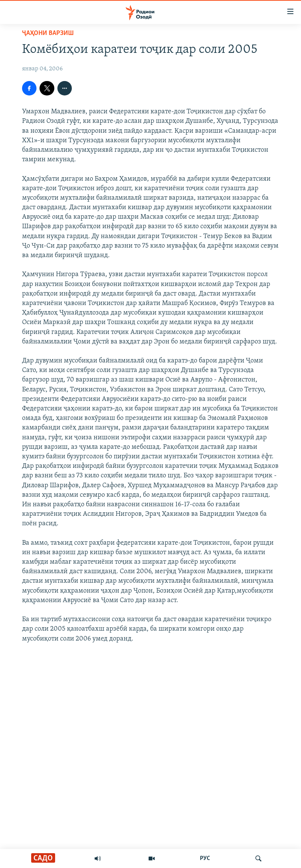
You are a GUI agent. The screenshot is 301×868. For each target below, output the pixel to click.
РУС (205, 858)
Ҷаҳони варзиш (48, 33)
